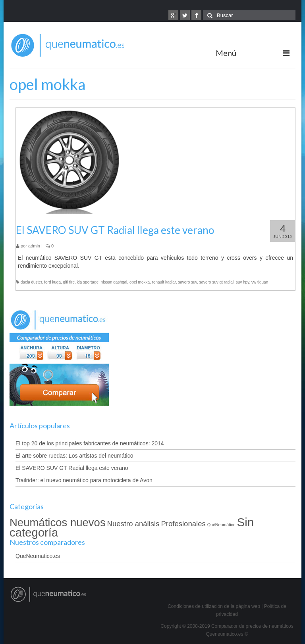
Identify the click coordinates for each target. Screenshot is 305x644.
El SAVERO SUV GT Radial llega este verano (72, 468)
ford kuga (52, 282)
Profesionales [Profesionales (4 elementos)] (183, 524)
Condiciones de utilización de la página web (214, 606)
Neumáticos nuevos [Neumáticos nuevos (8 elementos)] (58, 522)
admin (34, 246)
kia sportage (88, 282)
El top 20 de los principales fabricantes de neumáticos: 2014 (90, 443)
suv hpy (243, 282)
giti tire (69, 282)
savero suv (187, 282)
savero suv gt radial (216, 282)
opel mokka (140, 282)
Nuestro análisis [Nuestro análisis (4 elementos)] (133, 524)
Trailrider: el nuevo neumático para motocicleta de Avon (84, 480)
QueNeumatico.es (38, 556)
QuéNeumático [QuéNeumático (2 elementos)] (221, 525)
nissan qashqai (114, 282)
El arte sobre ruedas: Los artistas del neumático (74, 456)
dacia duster (31, 282)
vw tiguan (260, 282)
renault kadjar (164, 282)
